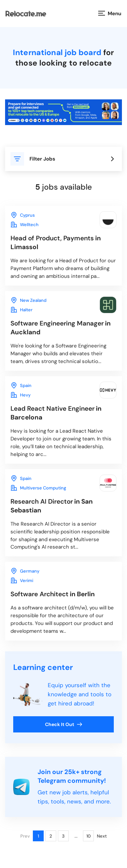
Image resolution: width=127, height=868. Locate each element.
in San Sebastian (52, 506)
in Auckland (61, 328)
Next (102, 836)
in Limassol (56, 243)
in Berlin (53, 594)
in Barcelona (56, 413)
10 (89, 836)
